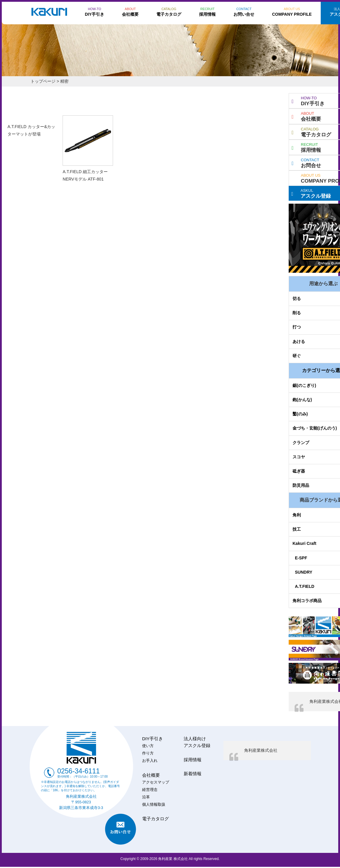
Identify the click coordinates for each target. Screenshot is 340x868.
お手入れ (150, 761)
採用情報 (193, 760)
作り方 (148, 753)
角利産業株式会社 (261, 750)
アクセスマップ (156, 782)
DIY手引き (152, 739)
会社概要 (151, 775)
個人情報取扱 (154, 805)
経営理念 (150, 790)
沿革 (146, 797)
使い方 (148, 746)
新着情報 (193, 774)
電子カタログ (155, 819)
